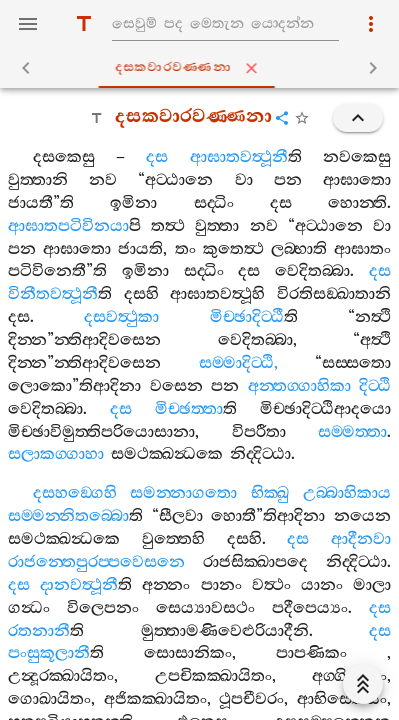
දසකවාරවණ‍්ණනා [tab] (203, 68)
